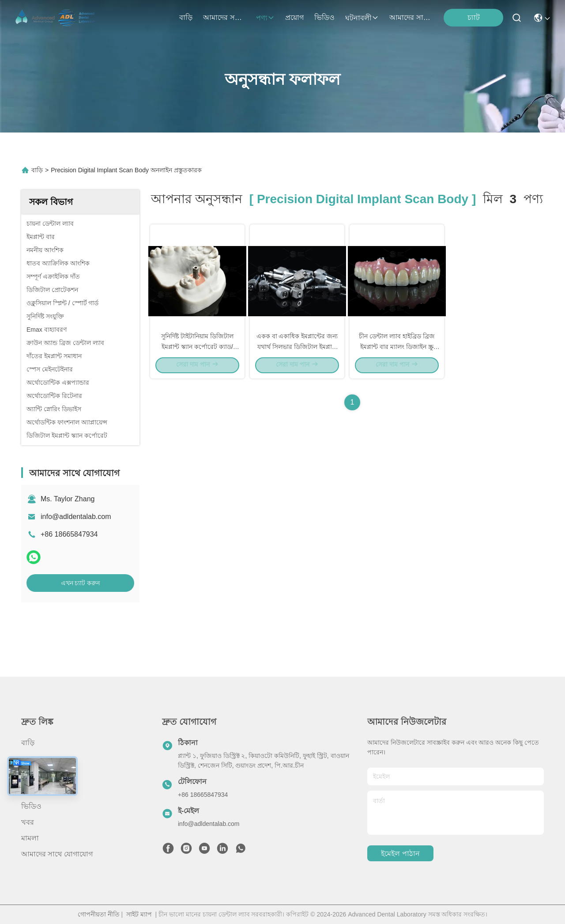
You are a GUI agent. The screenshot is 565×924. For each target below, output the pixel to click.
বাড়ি (186, 17)
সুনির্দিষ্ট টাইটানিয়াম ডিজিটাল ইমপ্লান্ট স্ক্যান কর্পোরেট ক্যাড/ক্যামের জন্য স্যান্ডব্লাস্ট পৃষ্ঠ (197, 352)
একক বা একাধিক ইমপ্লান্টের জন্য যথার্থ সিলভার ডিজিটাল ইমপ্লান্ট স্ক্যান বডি (297, 352)
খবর (28, 822)
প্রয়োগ (294, 17)
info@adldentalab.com (76, 517)
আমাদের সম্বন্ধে (224, 17)
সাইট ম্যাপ (139, 914)
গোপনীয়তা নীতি (99, 914)
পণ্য (265, 18)
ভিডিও (324, 17)
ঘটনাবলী (362, 18)
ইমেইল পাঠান (400, 854)
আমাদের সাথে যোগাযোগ (411, 17)
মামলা (30, 838)
